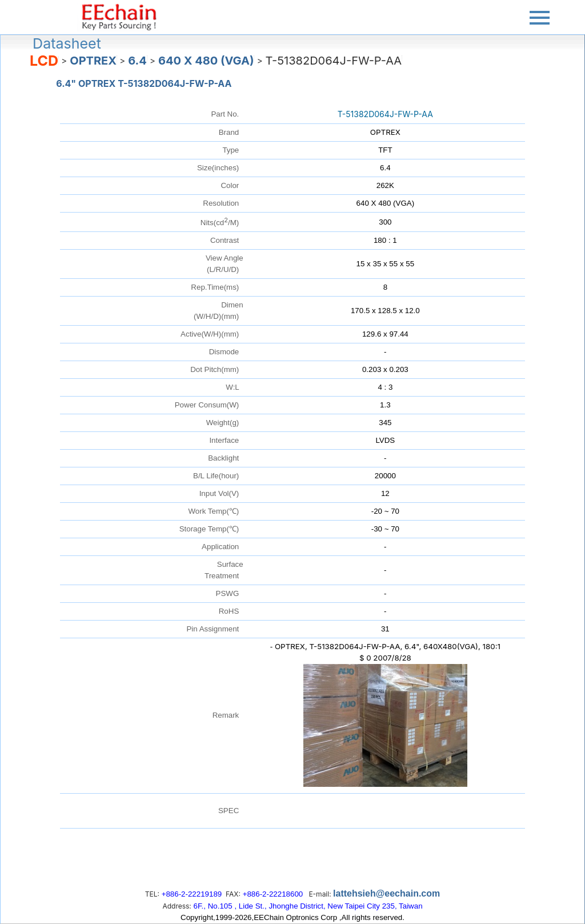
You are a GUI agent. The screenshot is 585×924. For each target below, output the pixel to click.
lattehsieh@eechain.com (386, 893)
